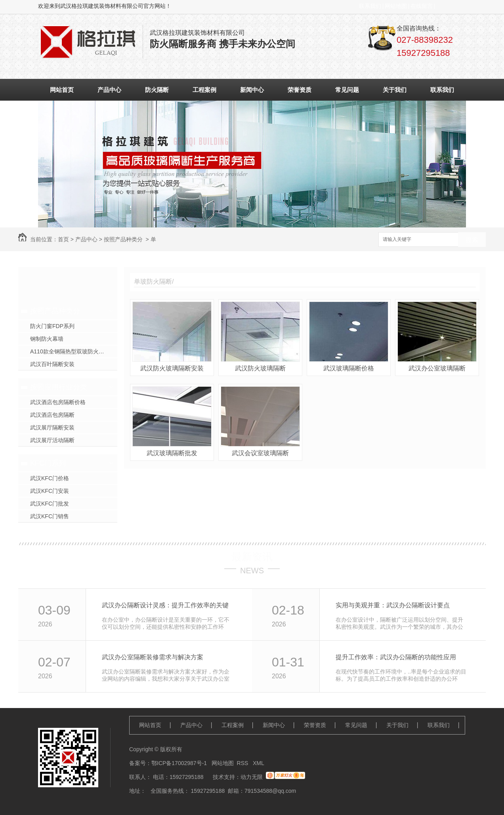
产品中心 (109, 90)
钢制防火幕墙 (47, 339)
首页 (63, 239)
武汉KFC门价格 (50, 478)
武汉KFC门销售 (50, 516)
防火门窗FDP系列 (52, 326)
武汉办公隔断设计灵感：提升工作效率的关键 (165, 605)
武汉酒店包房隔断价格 (58, 402)
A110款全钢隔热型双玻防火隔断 (70, 351)
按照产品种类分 (123, 239)
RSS (243, 763)
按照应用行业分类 (59, 387)
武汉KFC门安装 (50, 491)
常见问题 (347, 90)
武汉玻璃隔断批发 (172, 453)
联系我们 (370, 6)
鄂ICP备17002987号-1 (179, 763)
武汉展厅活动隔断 (52, 440)
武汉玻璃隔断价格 (349, 368)
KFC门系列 (48, 463)
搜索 (472, 240)
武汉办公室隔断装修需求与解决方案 (153, 657)
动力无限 (252, 777)
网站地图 (396, 6)
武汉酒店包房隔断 (52, 415)
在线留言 (422, 6)
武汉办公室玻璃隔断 (437, 368)
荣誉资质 (300, 90)
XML (259, 763)
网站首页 (62, 90)
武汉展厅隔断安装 (52, 428)
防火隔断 (157, 90)
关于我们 (395, 90)
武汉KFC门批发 (50, 504)
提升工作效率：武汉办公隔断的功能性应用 (396, 657)
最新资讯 (252, 557)
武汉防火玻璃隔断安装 (172, 368)
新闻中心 (252, 90)
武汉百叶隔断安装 (52, 364)
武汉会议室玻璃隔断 (260, 453)
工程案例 (204, 90)
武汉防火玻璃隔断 (260, 368)
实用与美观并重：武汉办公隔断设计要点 (393, 605)
